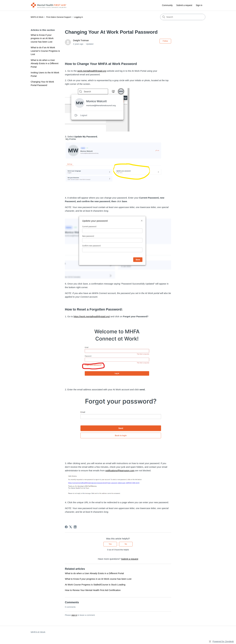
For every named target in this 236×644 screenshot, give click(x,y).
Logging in (78, 17)
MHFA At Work (37, 17)
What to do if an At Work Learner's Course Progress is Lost (45, 51)
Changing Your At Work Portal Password (42, 83)
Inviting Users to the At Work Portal (45, 74)
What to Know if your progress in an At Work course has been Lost (42, 38)
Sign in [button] (199, 5)
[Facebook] (66, 527)
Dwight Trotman (81, 40)
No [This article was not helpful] (126, 544)
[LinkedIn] (75, 527)
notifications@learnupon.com (120, 470)
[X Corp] (71, 527)
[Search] (183, 17)
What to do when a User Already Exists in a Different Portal (45, 63)
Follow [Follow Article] (165, 41)
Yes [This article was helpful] (110, 544)
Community (167, 5)
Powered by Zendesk (223, 641)
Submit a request (184, 5)
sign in (74, 615)
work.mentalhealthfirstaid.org (92, 71)
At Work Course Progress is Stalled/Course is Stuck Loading (95, 585)
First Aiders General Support (59, 17)
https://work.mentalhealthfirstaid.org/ (92, 316)
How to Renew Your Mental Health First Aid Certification (93, 590)
